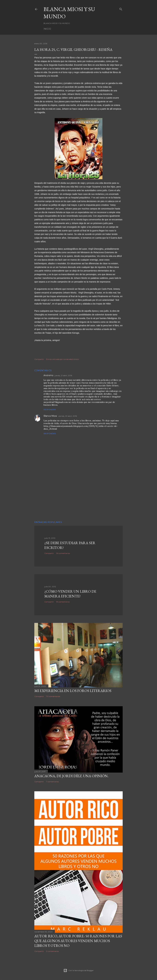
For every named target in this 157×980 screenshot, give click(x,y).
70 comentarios (53, 696)
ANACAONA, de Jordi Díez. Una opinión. (71, 776)
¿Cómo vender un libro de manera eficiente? (70, 594)
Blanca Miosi (50, 416)
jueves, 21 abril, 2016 (63, 375)
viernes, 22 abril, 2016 (67, 416)
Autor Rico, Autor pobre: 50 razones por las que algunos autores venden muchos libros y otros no (78, 941)
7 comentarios (52, 782)
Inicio (47, 29)
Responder (50, 410)
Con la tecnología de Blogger (79, 970)
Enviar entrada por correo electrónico (62, 359)
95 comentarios (63, 602)
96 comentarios (63, 553)
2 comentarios (52, 951)
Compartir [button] (39, 359)
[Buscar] (121, 9)
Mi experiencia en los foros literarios (73, 691)
